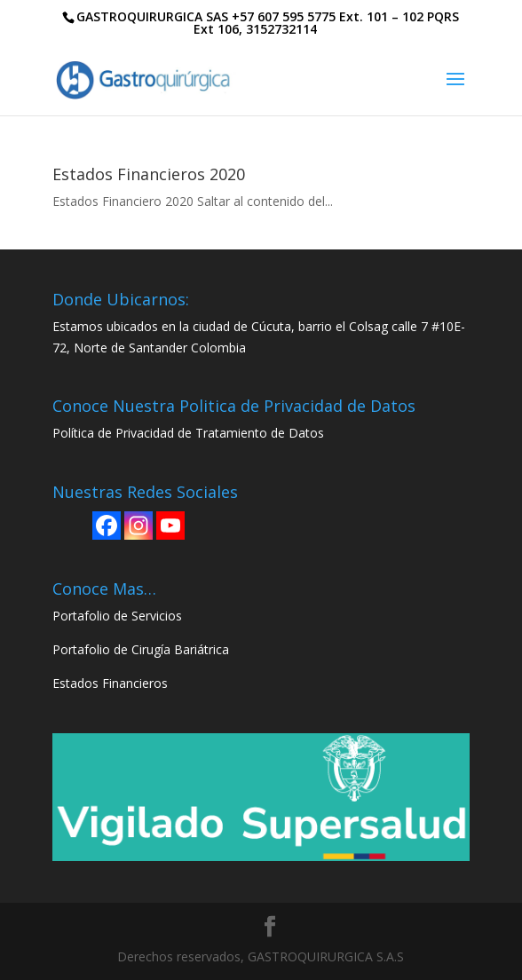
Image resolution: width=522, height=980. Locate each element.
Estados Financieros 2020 (149, 174)
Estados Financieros (110, 683)
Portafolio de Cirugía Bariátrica (141, 649)
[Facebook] (107, 526)
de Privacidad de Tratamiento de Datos (209, 433)
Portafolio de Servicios (117, 616)
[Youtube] (170, 526)
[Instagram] (138, 526)
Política (73, 433)
